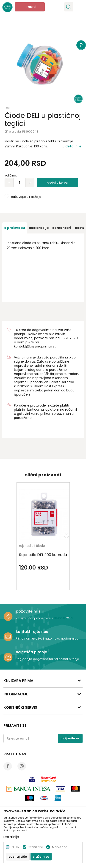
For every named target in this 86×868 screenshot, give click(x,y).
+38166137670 (62, 618)
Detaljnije (73, 146)
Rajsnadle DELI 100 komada (43, 555)
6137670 (71, 338)
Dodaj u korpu (57, 183)
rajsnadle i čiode (32, 546)
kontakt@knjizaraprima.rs (34, 346)
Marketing (60, 847)
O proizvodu (15, 228)
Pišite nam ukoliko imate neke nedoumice (47, 639)
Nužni (16, 847)
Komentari (62, 228)
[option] (43, 64)
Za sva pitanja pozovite (34, 618)
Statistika (36, 847)
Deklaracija (39, 228)
